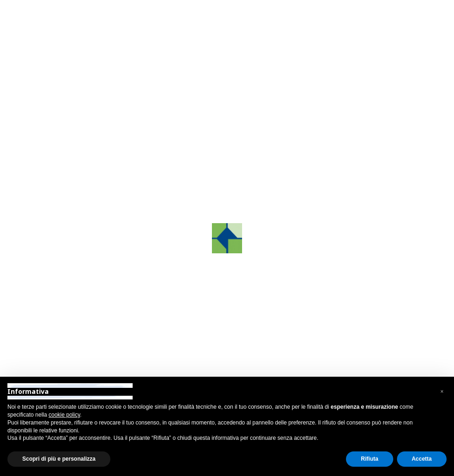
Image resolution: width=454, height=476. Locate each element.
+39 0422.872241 (329, 261)
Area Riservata (88, 9)
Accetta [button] (422, 459)
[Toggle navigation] (389, 35)
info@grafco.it (323, 286)
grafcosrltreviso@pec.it (338, 298)
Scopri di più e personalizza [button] (59, 459)
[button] (442, 392)
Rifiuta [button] (369, 459)
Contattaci (76, 148)
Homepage (152, 148)
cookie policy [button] (64, 415)
